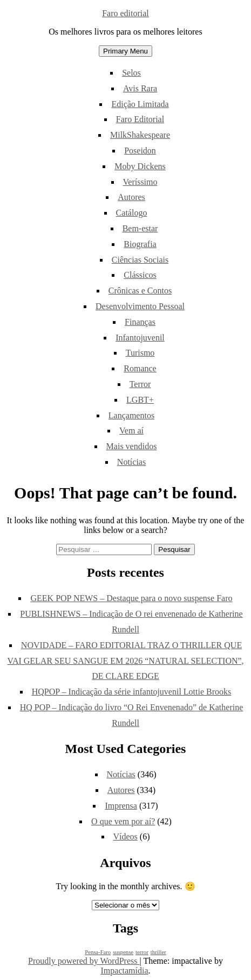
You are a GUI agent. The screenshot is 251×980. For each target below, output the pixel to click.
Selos (131, 73)
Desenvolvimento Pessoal (140, 306)
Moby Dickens (140, 166)
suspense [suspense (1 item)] (123, 952)
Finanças (140, 322)
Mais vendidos (132, 446)
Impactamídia (125, 971)
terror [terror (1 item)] (142, 952)
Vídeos (125, 836)
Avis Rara (140, 88)
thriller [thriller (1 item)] (158, 952)
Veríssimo (140, 182)
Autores (131, 197)
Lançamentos (131, 415)
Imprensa (121, 806)
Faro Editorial (140, 119)
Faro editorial (125, 13)
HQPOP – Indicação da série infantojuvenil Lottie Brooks (132, 692)
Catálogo (132, 213)
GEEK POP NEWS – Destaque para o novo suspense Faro (131, 598)
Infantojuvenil (140, 338)
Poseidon (140, 151)
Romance (140, 368)
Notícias (131, 462)
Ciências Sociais (140, 260)
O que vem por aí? (123, 821)
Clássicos (140, 275)
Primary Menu (125, 51)
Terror (140, 384)
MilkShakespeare (140, 135)
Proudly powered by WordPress (84, 961)
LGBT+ (140, 400)
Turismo (140, 353)
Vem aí (131, 431)
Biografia (140, 244)
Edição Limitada (140, 104)
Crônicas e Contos (140, 291)
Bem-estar (140, 228)
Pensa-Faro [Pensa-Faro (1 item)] (98, 952)
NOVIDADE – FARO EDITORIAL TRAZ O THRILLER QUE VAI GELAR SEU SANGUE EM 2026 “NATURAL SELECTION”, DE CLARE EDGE (125, 661)
